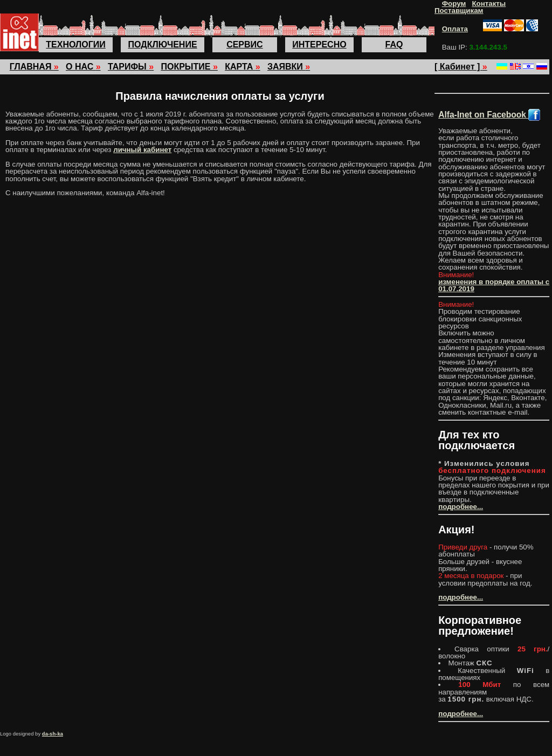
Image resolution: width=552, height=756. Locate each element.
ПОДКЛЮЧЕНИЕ (163, 44)
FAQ (394, 44)
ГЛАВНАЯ (34, 67)
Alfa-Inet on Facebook (489, 115)
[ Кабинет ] (461, 67)
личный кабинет (142, 150)
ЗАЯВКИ (289, 67)
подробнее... (461, 507)
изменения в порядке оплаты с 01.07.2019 (494, 285)
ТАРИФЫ (131, 67)
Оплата (455, 29)
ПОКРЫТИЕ (189, 67)
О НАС (83, 67)
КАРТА (242, 67)
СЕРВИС (245, 44)
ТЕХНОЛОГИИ (75, 44)
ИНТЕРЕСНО (319, 44)
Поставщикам (459, 11)
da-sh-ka (53, 734)
